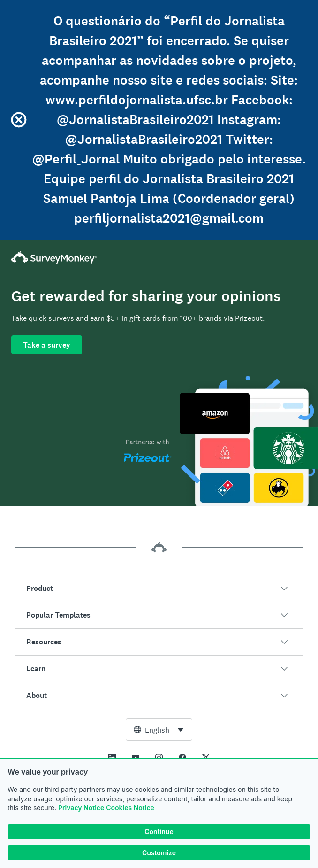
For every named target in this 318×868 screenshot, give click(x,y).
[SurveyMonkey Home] (159, 257)
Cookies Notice (130, 808)
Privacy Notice (81, 808)
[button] (159, 589)
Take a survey (47, 345)
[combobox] (159, 729)
